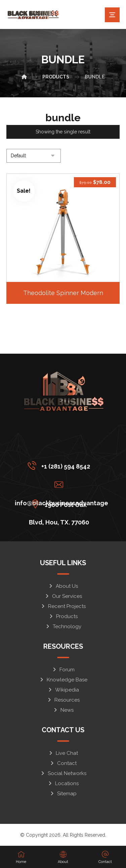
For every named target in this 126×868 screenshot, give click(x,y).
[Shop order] (34, 156)
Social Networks (63, 773)
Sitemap (63, 794)
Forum (63, 670)
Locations (63, 783)
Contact (63, 763)
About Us (63, 586)
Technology (63, 626)
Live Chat (63, 753)
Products (63, 616)
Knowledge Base (63, 680)
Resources (63, 700)
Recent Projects (63, 606)
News (63, 710)
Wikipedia (63, 690)
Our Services (63, 596)
